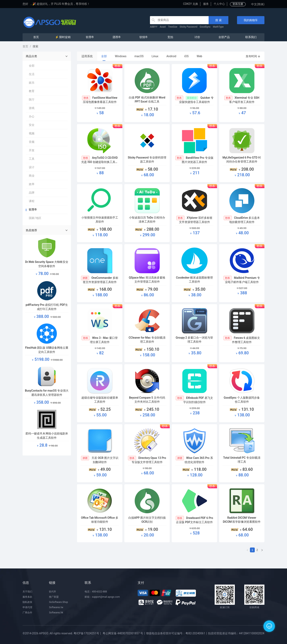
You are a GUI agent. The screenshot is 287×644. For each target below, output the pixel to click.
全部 (104, 56)
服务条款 (27, 597)
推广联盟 (54, 597)
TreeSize (173, 27)
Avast (163, 27)
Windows (121, 56)
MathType (218, 27)
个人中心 (219, 4)
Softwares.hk (56, 613)
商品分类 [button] (47, 56)
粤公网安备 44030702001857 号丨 (124, 633)
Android (171, 56)
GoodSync (205, 27)
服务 (206, 4)
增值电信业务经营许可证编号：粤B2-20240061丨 (177, 633)
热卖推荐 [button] (47, 230)
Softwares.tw (56, 607)
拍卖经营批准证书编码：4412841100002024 (236, 633)
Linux (155, 56)
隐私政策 (27, 602)
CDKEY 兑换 (191, 4)
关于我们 (27, 592)
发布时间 (253, 56)
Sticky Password (188, 27)
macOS (139, 56)
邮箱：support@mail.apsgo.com (102, 597)
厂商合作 (27, 613)
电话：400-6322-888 (96, 592)
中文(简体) (258, 4)
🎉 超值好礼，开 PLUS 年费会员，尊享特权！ (61, 4)
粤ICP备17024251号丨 (88, 633)
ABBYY (154, 27)
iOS (186, 56)
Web (200, 56)
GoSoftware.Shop (58, 602)
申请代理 (27, 607)
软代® (52, 592)
